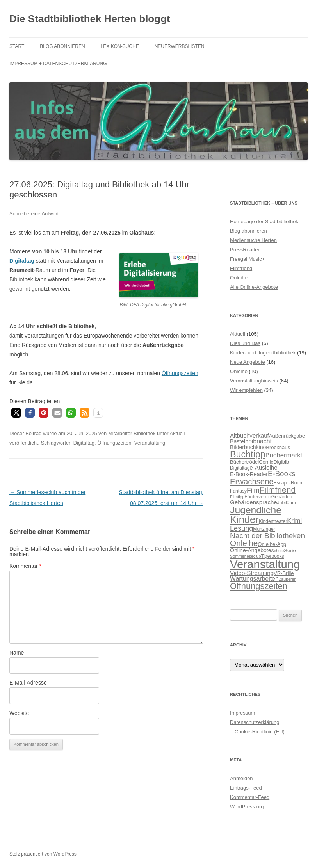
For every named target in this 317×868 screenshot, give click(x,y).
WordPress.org (247, 807)
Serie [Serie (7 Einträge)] (290, 551)
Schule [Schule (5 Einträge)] (278, 551)
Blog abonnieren (62, 46)
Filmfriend (241, 268)
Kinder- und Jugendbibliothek (263, 353)
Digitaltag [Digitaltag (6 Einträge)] (240, 468)
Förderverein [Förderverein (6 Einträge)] (258, 497)
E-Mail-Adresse (28, 683)
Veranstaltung (150, 443)
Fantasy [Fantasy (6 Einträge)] (238, 491)
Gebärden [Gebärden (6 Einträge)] (282, 497)
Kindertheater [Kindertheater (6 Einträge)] (273, 521)
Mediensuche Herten (253, 240)
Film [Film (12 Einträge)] (253, 490)
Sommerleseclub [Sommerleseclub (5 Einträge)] (245, 556)
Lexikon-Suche (120, 46)
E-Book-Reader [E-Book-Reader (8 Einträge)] (249, 474)
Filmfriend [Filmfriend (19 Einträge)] (278, 490)
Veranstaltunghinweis (254, 381)
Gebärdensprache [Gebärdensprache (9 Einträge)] (254, 502)
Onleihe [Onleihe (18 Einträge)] (244, 543)
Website (19, 713)
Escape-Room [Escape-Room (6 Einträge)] (289, 483)
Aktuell (177, 433)
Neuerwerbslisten (180, 46)
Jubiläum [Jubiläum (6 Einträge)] (287, 503)
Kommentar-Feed (250, 797)
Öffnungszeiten (180, 373)
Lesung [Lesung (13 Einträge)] (241, 528)
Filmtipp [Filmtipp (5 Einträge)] (237, 497)
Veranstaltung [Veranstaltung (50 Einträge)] (265, 564)
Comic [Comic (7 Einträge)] (266, 462)
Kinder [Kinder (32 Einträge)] (244, 519)
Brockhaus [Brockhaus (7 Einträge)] (278, 447)
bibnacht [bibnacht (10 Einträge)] (260, 441)
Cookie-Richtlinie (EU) (260, 732)
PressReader (245, 250)
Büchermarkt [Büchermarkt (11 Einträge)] (284, 455)
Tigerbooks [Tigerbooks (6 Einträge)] (272, 556)
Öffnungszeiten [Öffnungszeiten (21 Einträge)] (259, 586)
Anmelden (241, 778)
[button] (16, 413)
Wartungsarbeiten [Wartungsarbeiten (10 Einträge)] (254, 579)
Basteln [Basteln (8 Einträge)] (239, 441)
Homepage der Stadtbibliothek (264, 221)
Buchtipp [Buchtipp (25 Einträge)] (248, 454)
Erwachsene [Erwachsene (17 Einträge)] (252, 482)
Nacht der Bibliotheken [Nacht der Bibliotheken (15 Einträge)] (267, 536)
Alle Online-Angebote (254, 287)
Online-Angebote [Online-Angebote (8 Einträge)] (251, 550)
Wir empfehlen (246, 390)
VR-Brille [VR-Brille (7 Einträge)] (284, 573)
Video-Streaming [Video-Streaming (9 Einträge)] (252, 573)
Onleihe (239, 278)
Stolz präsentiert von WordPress (43, 854)
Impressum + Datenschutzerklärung (58, 64)
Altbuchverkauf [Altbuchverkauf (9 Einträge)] (249, 435)
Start (17, 46)
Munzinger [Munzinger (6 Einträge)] (264, 529)
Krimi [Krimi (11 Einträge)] (294, 521)
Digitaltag (84, 443)
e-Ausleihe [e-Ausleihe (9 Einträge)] (263, 467)
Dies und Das (245, 343)
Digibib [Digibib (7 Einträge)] (281, 462)
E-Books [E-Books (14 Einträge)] (282, 474)
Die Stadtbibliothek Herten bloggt (90, 19)
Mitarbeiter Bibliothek (132, 433)
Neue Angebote (248, 362)
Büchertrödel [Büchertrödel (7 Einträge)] (244, 462)
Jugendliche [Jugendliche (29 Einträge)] (256, 510)
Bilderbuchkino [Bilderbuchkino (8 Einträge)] (248, 447)
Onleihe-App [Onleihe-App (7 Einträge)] (272, 544)
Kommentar (25, 566)
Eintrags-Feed (246, 788)
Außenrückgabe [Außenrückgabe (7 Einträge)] (287, 436)
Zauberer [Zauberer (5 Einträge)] (287, 579)
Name (17, 653)
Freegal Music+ (247, 259)
